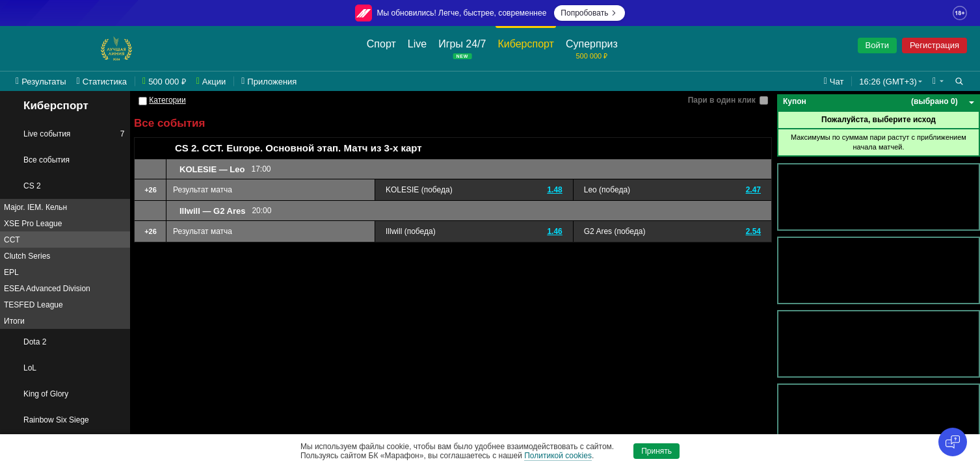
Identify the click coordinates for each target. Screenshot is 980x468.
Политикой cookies (558, 456)
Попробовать (589, 13)
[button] (938, 81)
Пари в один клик (722, 100)
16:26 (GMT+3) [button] (888, 82)
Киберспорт (47, 106)
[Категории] (143, 101)
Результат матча (203, 190)
